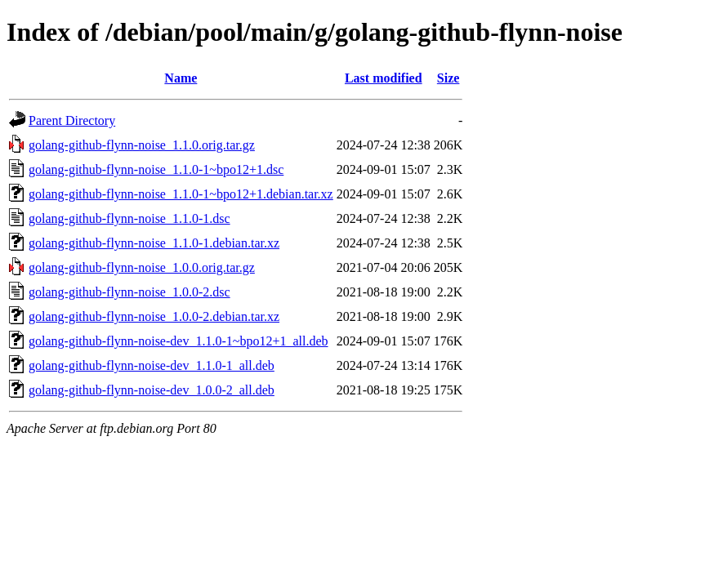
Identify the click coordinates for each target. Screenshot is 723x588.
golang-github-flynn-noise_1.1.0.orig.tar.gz (142, 145)
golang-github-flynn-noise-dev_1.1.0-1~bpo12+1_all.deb (179, 341)
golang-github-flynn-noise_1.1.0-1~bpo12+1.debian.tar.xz (181, 194)
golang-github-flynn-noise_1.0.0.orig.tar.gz (142, 267)
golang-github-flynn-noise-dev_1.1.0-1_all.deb (152, 365)
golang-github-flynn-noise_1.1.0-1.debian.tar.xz (154, 243)
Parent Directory (72, 120)
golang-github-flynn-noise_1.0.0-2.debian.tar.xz (154, 316)
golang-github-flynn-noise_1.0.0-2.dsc (129, 292)
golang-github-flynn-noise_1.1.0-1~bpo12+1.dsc (156, 169)
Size (449, 78)
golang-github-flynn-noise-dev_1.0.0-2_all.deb (152, 390)
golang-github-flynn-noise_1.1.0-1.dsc (129, 218)
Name (181, 78)
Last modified (384, 78)
